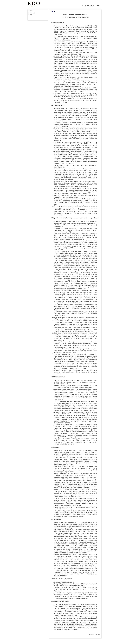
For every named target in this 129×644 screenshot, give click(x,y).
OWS (99, 6)
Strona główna (89, 6)
